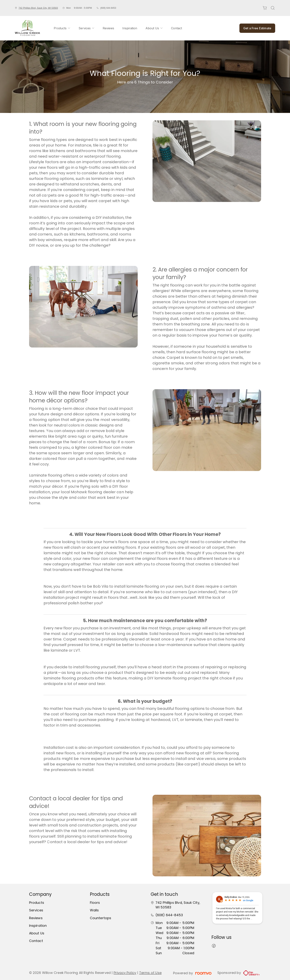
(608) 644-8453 (108, 8)
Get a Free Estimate (257, 28)
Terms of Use (150, 973)
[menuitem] (62, 28)
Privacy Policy (125, 973)
